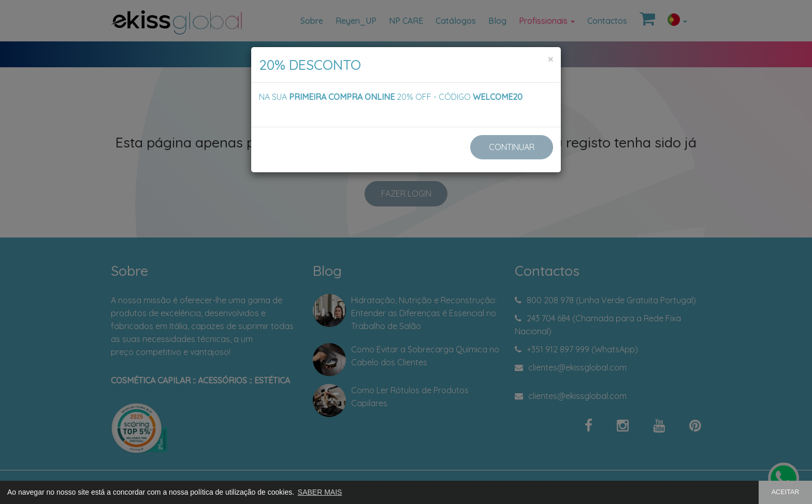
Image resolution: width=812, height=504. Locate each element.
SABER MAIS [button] (320, 492)
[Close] (550, 59)
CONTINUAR (512, 147)
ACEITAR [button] (786, 492)
